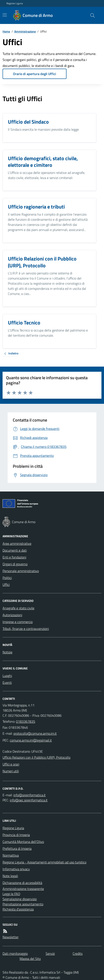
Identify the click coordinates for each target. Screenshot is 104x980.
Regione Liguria (15, 3)
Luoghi (7, 676)
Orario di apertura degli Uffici (35, 74)
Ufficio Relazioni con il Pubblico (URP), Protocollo (36, 757)
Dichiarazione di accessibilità (22, 883)
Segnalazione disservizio (20, 899)
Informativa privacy (16, 869)
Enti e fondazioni (14, 557)
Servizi (50, 953)
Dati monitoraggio (15, 953)
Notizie (7, 652)
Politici (7, 578)
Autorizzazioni (12, 615)
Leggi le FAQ (11, 894)
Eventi (7, 682)
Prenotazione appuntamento (23, 904)
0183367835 (26, 721)
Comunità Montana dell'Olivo (23, 842)
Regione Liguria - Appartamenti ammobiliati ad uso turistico (44, 862)
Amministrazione (25, 31)
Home (6, 31)
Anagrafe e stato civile (18, 608)
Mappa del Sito (30, 959)
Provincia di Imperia (16, 835)
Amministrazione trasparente (23, 889)
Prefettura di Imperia (17, 848)
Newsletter (11, 937)
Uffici (6, 585)
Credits (78, 953)
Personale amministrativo (21, 571)
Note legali (10, 876)
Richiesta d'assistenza (18, 909)
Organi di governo (15, 564)
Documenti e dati (15, 550)
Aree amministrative (17, 543)
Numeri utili (11, 771)
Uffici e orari (11, 764)
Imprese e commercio (18, 622)
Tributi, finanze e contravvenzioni (26, 629)
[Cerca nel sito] (91, 15)
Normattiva (11, 855)
